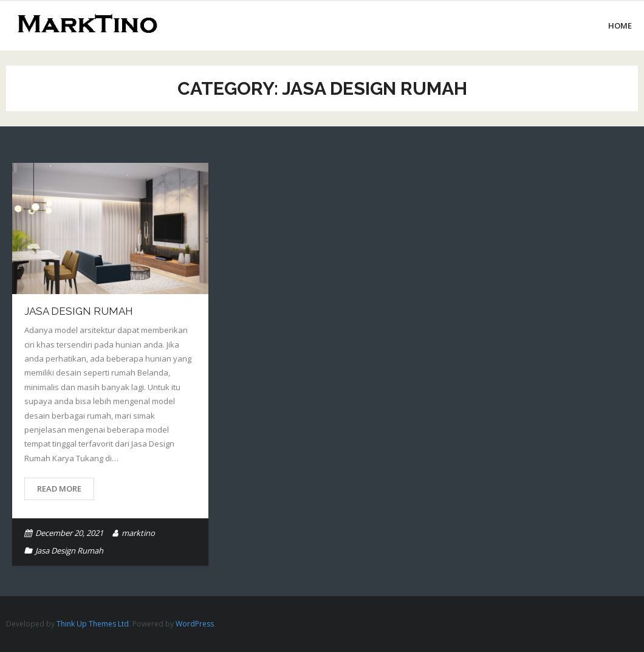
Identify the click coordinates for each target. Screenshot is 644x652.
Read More (59, 489)
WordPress (195, 624)
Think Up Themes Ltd (93, 624)
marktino (138, 533)
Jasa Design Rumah (79, 311)
